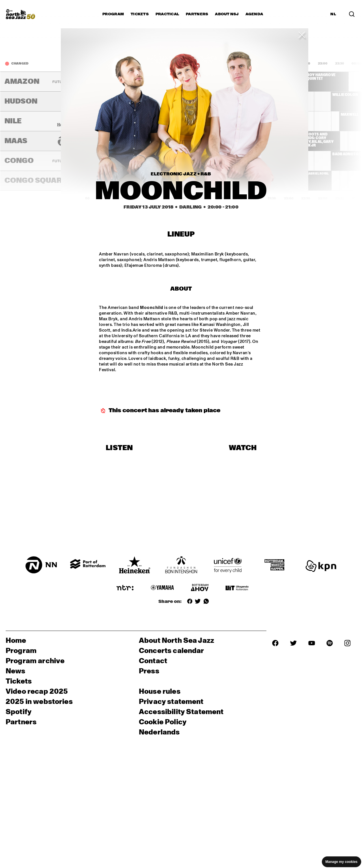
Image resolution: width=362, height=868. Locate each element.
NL (333, 14)
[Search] (352, 14)
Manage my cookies (341, 862)
